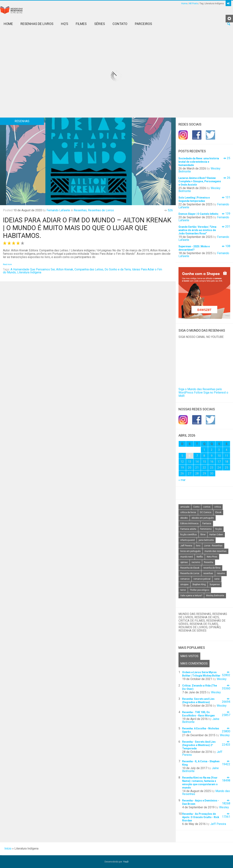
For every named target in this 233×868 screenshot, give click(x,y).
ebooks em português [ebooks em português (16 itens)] (203, 518)
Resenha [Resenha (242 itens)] (209, 562)
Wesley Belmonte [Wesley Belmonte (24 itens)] (215, 596)
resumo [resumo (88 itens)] (221, 573)
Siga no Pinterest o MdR (203, 394)
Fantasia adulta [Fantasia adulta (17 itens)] (188, 529)
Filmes (81, 24)
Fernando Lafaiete (58, 210)
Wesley (222, 679)
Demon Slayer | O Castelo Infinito (198, 214)
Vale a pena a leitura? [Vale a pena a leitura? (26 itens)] (191, 596)
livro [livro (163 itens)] (198, 546)
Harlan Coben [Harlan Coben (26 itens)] (216, 535)
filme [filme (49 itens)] (203, 535)
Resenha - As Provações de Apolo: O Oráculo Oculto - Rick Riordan (201, 817)
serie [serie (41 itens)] (217, 579)
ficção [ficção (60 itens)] (219, 529)
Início (8, 848)
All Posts (194, 4)
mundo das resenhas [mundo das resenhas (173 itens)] (216, 551)
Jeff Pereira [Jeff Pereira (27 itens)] (186, 546)
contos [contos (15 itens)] (207, 507)
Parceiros (143, 24)
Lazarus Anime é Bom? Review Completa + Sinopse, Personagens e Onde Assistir (200, 181)
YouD (126, 862)
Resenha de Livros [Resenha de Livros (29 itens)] (190, 573)
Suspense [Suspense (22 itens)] (215, 584)
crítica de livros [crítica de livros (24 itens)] (188, 512)
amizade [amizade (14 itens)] (185, 507)
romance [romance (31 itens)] (185, 579)
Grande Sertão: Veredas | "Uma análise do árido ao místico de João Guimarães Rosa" (197, 230)
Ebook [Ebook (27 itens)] (218, 512)
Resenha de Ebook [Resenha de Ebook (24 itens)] (190, 568)
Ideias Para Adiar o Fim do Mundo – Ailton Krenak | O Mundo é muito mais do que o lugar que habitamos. (87, 228)
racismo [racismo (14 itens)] (196, 562)
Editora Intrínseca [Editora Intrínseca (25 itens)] (189, 523)
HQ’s (65, 24)
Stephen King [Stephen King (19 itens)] (199, 584)
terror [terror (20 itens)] (183, 590)
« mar (182, 480)
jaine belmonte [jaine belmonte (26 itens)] (206, 540)
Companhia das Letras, (89, 269)
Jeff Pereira (218, 824)
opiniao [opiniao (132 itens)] (184, 562)
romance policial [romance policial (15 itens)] (202, 579)
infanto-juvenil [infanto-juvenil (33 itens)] (188, 540)
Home (184, 4)
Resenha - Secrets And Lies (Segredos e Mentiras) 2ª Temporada (199, 745)
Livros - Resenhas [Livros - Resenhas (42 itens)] (213, 546)
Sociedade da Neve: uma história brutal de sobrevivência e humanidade (199, 162)
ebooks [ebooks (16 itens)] (184, 518)
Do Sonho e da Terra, (118, 269)
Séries (100, 24)
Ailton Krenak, (65, 269)
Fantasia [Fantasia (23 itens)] (207, 523)
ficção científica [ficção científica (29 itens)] (188, 535)
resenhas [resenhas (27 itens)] (208, 573)
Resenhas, (80, 210)
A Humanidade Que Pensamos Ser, (33, 269)
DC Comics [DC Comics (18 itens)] (206, 512)
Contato (120, 24)
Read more (7, 264)
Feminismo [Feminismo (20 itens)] (206, 529)
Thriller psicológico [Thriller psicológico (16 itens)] (199, 590)
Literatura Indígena (29, 272)
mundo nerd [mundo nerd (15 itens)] (187, 557)
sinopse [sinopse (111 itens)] (184, 584)
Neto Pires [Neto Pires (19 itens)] (212, 557)
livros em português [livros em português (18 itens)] (191, 551)
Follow (198, 393)
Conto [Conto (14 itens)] (196, 507)
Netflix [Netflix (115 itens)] (200, 557)
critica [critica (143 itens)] (218, 507)
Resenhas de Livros (37, 24)
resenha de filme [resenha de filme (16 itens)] (212, 568)
